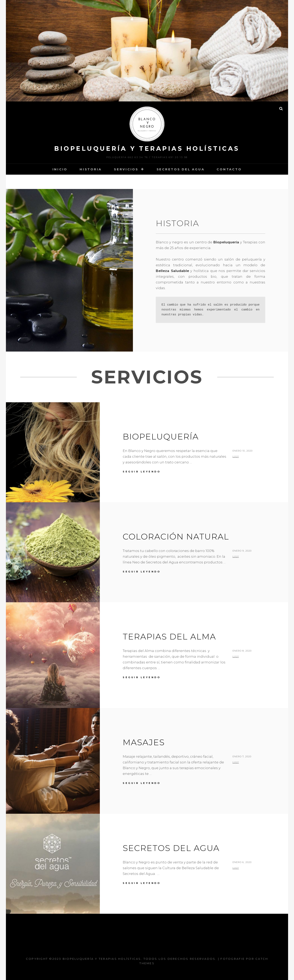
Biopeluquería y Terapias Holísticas (147, 149)
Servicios (126, 169)
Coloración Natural (176, 537)
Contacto (229, 169)
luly (236, 456)
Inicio (60, 169)
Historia (91, 169)
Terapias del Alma (169, 637)
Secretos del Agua (181, 169)
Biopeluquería (161, 437)
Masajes (144, 742)
